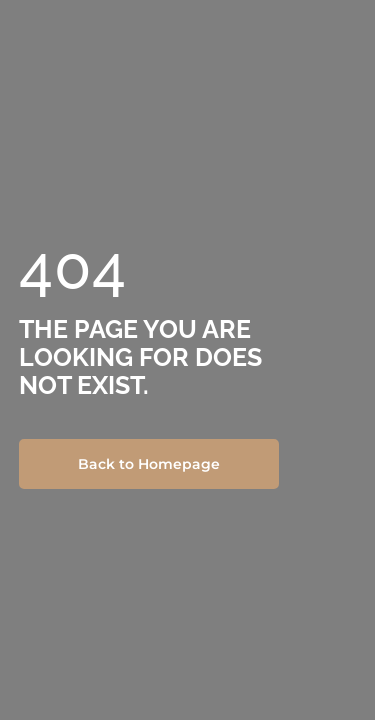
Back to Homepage (149, 464)
